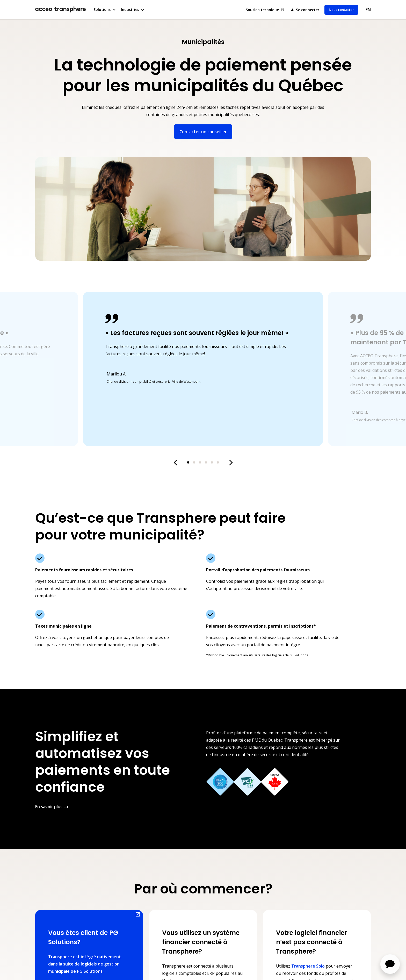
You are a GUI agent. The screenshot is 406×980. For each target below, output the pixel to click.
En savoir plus (49, 807)
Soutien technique (263, 10)
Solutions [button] (102, 9)
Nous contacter (341, 10)
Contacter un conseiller (203, 132)
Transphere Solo (308, 966)
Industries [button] (130, 9)
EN (368, 10)
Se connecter (307, 10)
